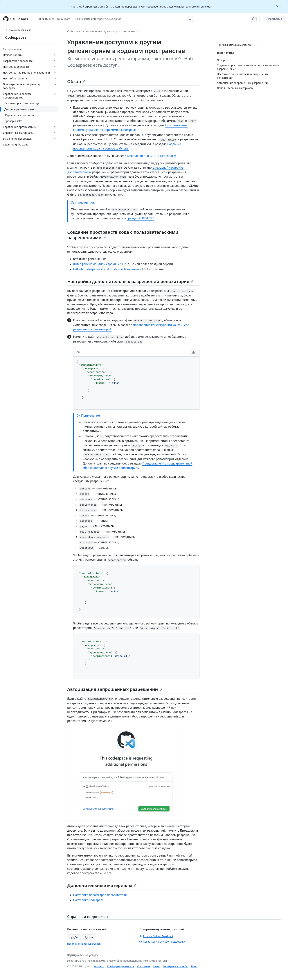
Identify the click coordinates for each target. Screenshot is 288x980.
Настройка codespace (88, 900)
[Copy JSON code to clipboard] (194, 352)
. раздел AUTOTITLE (140, 218)
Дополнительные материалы (102, 885)
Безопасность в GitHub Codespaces (152, 156)
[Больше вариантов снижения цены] (255, 45)
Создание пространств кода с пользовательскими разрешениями (123, 235)
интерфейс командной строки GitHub (100, 264)
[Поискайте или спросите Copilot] (134, 19)
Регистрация (274, 19)
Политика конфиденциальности (84, 944)
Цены (157, 966)
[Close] (278, 6)
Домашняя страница (18, 30)
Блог (194, 966)
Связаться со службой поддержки (162, 942)
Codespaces (16, 37)
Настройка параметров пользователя (100, 895)
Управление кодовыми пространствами (111, 31)
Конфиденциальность (121, 966)
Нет (89, 937)
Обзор (76, 81)
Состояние (144, 966)
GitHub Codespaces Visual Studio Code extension (107, 269)
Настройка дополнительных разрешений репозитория (130, 281)
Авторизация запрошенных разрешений (115, 689)
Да (74, 937)
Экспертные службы (176, 966)
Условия (99, 966)
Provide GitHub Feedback (156, 936)
